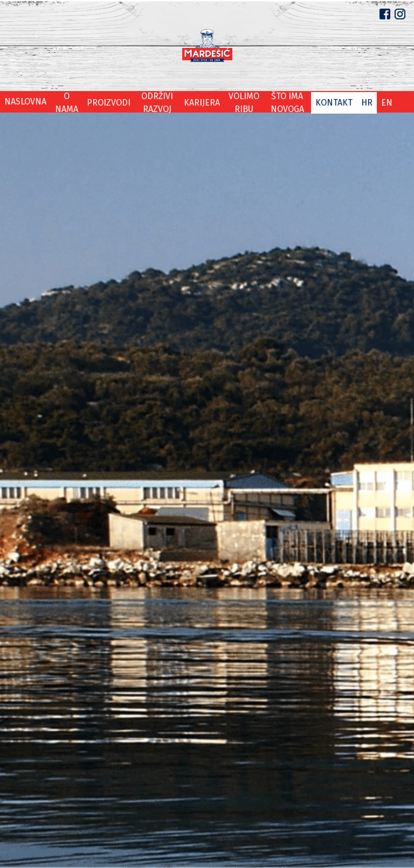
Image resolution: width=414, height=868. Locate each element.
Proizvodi (99, 102)
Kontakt (340, 102)
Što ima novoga (291, 102)
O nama (60, 102)
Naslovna (23, 102)
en (388, 102)
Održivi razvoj (150, 102)
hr (369, 102)
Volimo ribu (240, 102)
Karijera (197, 102)
